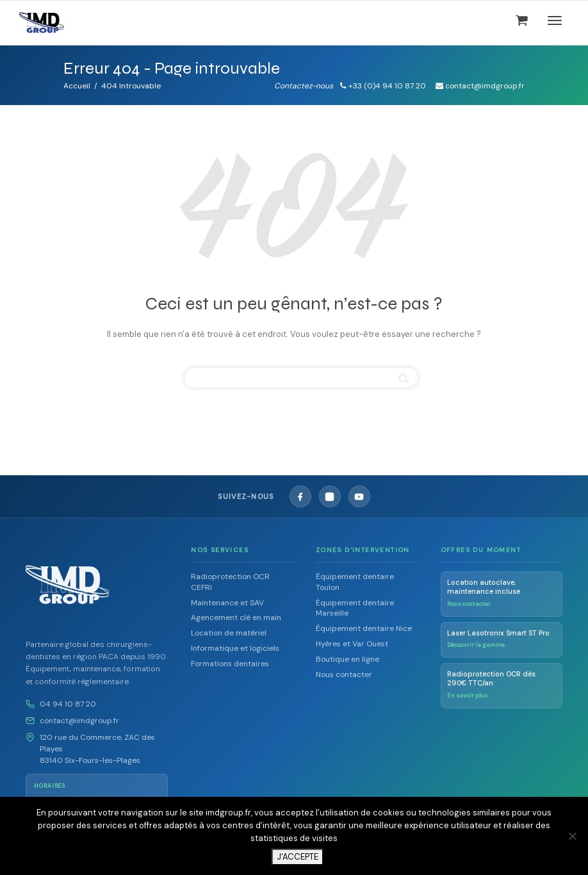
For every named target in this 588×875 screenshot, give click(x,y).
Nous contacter (344, 675)
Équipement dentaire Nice (364, 628)
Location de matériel (229, 633)
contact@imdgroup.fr (79, 721)
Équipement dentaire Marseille (355, 608)
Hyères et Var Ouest (352, 644)
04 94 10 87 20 (68, 704)
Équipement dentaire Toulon (355, 582)
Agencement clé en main (236, 617)
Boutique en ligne (347, 659)
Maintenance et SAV (227, 603)
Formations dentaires (230, 664)
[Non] (572, 836)
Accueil (77, 86)
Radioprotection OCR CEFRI (230, 582)
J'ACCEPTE (298, 857)
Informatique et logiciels (235, 648)
